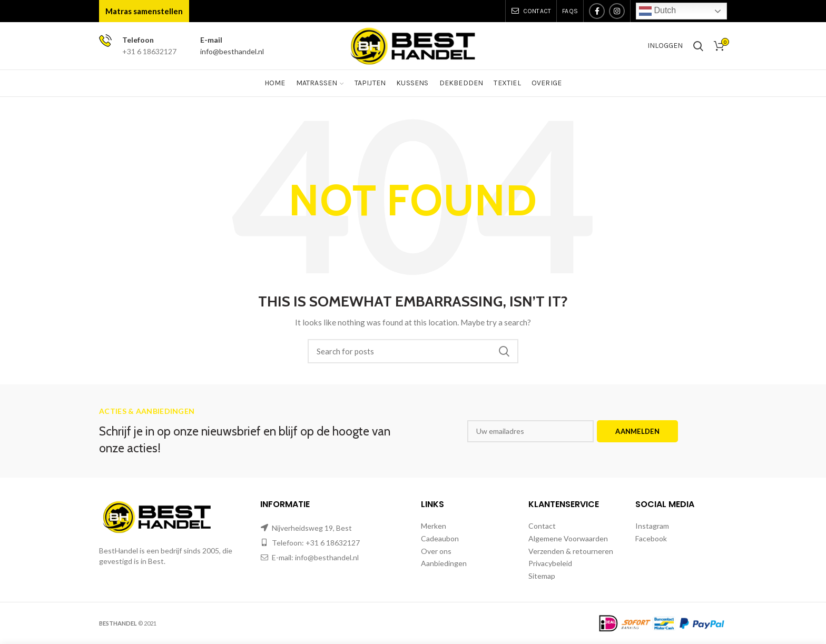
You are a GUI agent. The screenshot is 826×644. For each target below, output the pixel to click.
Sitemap (542, 576)
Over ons (436, 551)
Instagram (652, 526)
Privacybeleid (550, 563)
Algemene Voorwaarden (568, 538)
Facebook (651, 538)
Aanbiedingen (444, 563)
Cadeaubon (440, 538)
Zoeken (504, 351)
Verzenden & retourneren (571, 551)
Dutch (657, 11)
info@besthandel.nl (232, 51)
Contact (542, 526)
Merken (434, 526)
